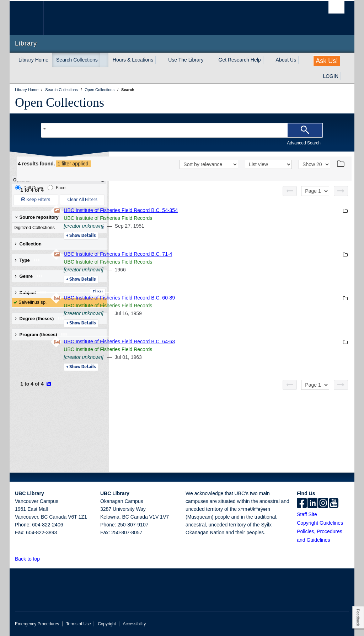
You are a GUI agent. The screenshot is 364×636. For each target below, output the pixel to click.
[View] (268, 174)
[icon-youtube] (334, 504)
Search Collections (77, 60)
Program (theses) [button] (41, 335)
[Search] (305, 130)
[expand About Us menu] (303, 60)
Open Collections (60, 102)
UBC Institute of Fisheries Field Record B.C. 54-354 (218, 219)
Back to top (31, 559)
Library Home (33, 60)
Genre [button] (29, 276)
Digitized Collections (58, 228)
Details (178, 245)
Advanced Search (304, 143)
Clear (98, 292)
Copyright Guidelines (320, 523)
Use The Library (186, 60)
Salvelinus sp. (33, 302)
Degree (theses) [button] (40, 319)
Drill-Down (29, 188)
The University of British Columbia (32, 18)
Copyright (107, 624)
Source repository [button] (37, 217)
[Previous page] (290, 200)
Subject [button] (31, 293)
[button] (44, 559)
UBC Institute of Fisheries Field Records (205, 227)
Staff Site (307, 514)
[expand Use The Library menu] (210, 60)
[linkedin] (312, 504)
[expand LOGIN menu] (345, 76)
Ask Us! (327, 61)
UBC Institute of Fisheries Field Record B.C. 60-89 (217, 307)
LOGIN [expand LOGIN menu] (331, 76)
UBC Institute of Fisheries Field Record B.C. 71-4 (215, 263)
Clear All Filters (82, 200)
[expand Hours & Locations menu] (160, 60)
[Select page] (315, 200)
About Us (286, 60)
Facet (57, 188)
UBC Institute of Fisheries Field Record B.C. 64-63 (217, 351)
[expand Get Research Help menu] (267, 60)
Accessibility (134, 624)
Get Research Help (240, 60)
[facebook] (302, 504)
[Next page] (341, 200)
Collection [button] (28, 244)
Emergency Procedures (37, 624)
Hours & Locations (133, 60)
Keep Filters (36, 200)
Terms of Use (79, 624)
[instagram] (323, 504)
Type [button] (28, 260)
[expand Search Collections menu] (104, 60)
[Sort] (209, 174)
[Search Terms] (182, 130)
